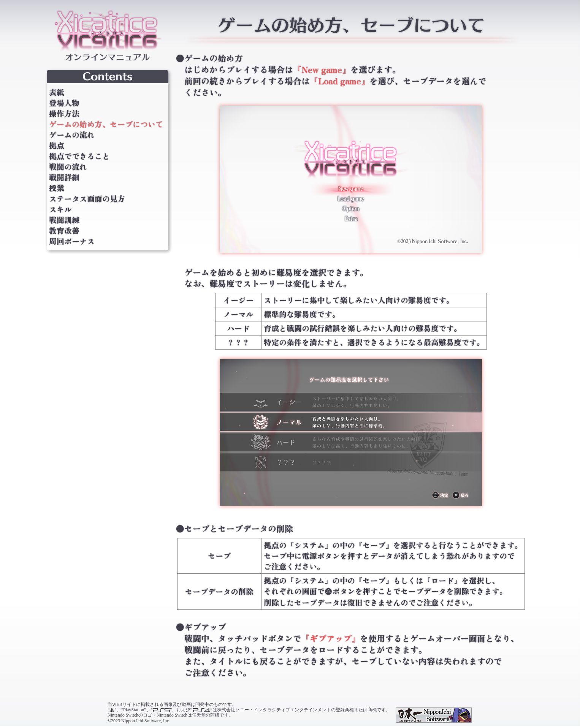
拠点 (57, 146)
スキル (60, 209)
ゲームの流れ (72, 135)
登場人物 (64, 103)
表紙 (57, 92)
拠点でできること (79, 156)
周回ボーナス (72, 241)
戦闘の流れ (68, 167)
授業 (57, 188)
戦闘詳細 (64, 177)
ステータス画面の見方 (87, 199)
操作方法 (64, 114)
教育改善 (64, 231)
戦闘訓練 (64, 220)
